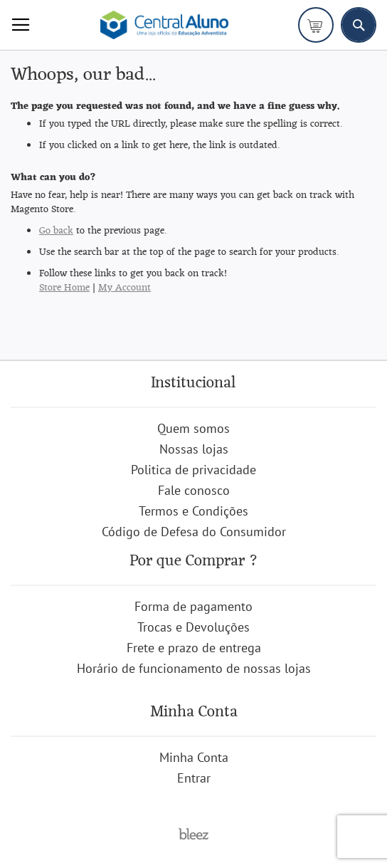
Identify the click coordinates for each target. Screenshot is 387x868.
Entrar (194, 778)
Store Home (64, 288)
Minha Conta (194, 757)
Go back (56, 231)
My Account (124, 288)
